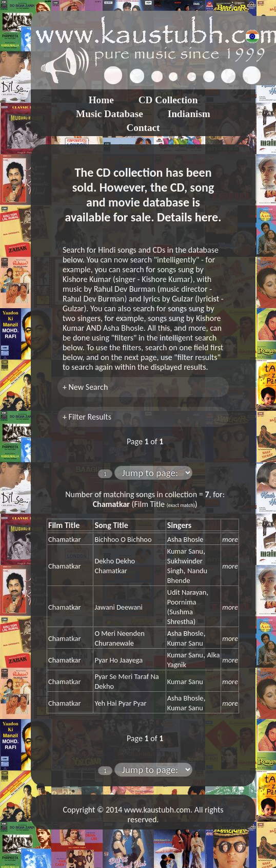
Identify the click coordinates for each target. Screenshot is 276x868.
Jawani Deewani (119, 607)
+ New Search (85, 387)
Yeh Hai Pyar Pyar (120, 703)
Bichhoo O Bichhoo (123, 539)
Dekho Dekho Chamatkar (115, 566)
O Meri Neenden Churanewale (119, 638)
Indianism (189, 114)
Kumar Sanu (185, 551)
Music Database (110, 114)
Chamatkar (64, 539)
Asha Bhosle (185, 539)
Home (101, 100)
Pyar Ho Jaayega (119, 660)
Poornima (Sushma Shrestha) (182, 612)
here (206, 217)
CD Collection (168, 100)
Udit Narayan (187, 592)
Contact (143, 128)
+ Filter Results (87, 417)
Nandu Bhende (187, 575)
